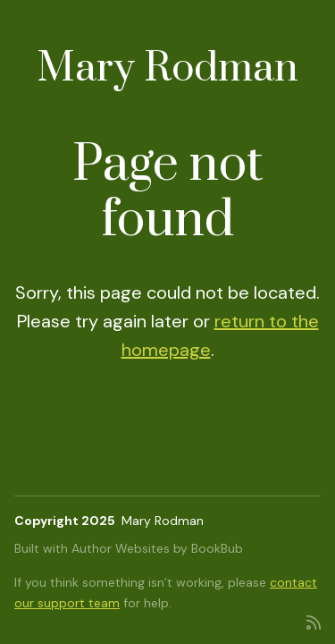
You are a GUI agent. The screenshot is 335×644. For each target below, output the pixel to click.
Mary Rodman (167, 68)
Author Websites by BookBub (157, 548)
